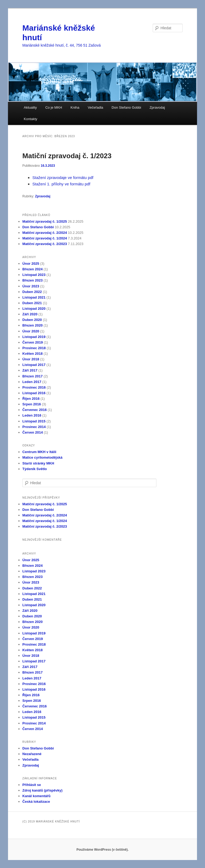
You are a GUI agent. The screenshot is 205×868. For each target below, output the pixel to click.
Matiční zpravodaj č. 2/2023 (45, 244)
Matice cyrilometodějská (42, 457)
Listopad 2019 (34, 337)
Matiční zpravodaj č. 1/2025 (45, 221)
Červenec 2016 (35, 410)
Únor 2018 (31, 359)
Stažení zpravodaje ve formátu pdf (63, 178)
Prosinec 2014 (34, 427)
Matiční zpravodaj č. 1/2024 (45, 238)
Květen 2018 (33, 354)
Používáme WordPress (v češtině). (102, 850)
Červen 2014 (33, 432)
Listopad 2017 (34, 365)
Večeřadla (96, 107)
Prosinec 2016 (34, 387)
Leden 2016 (32, 415)
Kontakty (31, 119)
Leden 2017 (32, 382)
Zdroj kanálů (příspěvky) (42, 790)
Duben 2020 (32, 320)
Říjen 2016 (31, 399)
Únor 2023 (31, 286)
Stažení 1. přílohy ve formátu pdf (61, 184)
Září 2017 (30, 370)
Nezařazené (32, 754)
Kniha (75, 107)
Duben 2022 (32, 292)
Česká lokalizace (36, 802)
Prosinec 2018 (34, 348)
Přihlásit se (32, 785)
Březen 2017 (33, 376)
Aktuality (30, 107)
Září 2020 (30, 314)
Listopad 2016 (34, 393)
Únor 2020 (31, 331)
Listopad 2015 (34, 421)
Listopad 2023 (34, 275)
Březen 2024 (33, 269)
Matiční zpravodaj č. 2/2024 (45, 233)
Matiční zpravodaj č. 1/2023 (67, 156)
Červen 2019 (33, 342)
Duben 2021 (32, 303)
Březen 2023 (33, 280)
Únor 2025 (31, 264)
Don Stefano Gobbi (126, 107)
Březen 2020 (33, 325)
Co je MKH (54, 107)
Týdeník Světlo (35, 469)
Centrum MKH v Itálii (39, 452)
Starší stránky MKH (38, 463)
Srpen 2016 (32, 404)
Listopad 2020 (34, 309)
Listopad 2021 (34, 297)
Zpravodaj (157, 107)
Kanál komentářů (36, 796)
